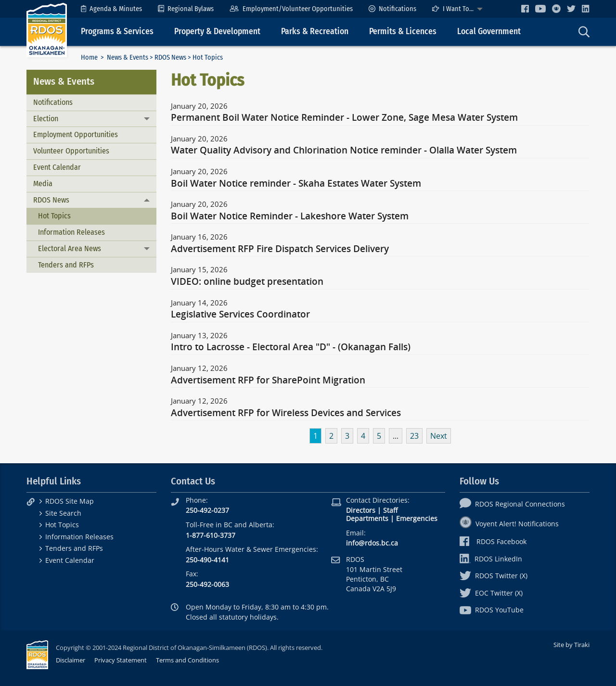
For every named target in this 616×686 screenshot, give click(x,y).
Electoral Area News (70, 248)
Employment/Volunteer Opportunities (291, 9)
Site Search (63, 513)
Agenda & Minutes (111, 9)
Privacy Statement (121, 660)
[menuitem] (111, 9)
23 (414, 436)
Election (46, 119)
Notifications (392, 9)
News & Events (128, 57)
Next (439, 436)
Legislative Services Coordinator (240, 315)
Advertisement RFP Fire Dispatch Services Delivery (280, 249)
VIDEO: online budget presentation (247, 282)
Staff (390, 510)
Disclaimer (71, 660)
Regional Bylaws (186, 9)
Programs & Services (117, 32)
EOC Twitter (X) (491, 593)
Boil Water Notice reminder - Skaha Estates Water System (296, 184)
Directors (361, 510)
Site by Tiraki (571, 645)
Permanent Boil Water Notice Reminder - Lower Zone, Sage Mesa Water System (344, 118)
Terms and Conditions (187, 660)
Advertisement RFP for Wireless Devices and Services (286, 413)
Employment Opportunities (76, 134)
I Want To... (453, 9)
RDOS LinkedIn (491, 559)
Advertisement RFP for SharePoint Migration (268, 381)
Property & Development (217, 32)
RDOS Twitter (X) (494, 576)
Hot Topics (54, 216)
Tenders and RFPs (66, 265)
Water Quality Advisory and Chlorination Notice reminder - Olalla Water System (344, 151)
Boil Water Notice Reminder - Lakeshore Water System (290, 216)
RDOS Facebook (493, 541)
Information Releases (71, 232)
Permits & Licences (403, 32)
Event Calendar (57, 167)
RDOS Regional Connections (512, 504)
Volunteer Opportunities (71, 151)
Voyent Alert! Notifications (509, 524)
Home (89, 57)
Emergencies (417, 518)
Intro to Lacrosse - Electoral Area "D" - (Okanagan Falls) (291, 347)
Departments (367, 518)
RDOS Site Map (70, 501)
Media (43, 184)
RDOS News (170, 57)
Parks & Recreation (315, 32)
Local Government (489, 32)
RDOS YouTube (492, 610)
